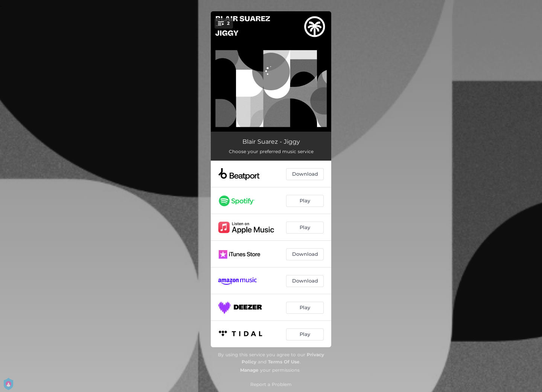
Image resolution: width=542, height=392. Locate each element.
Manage (249, 370)
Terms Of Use (284, 362)
